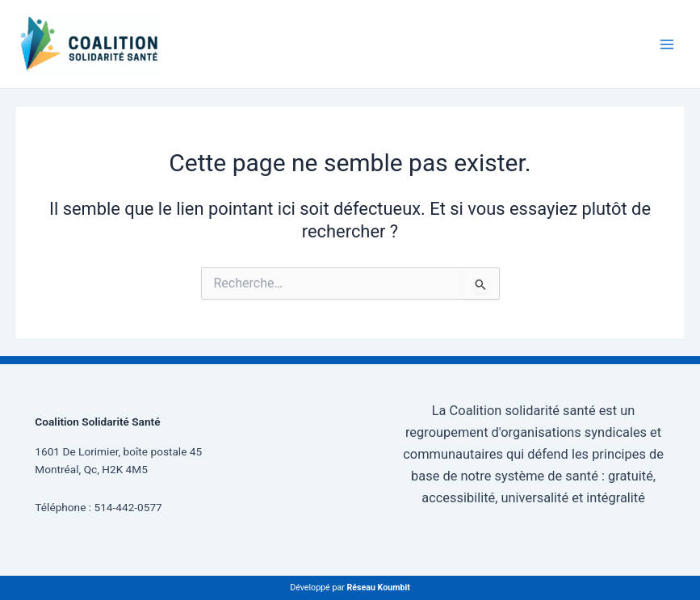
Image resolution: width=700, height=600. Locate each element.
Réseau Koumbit (378, 587)
